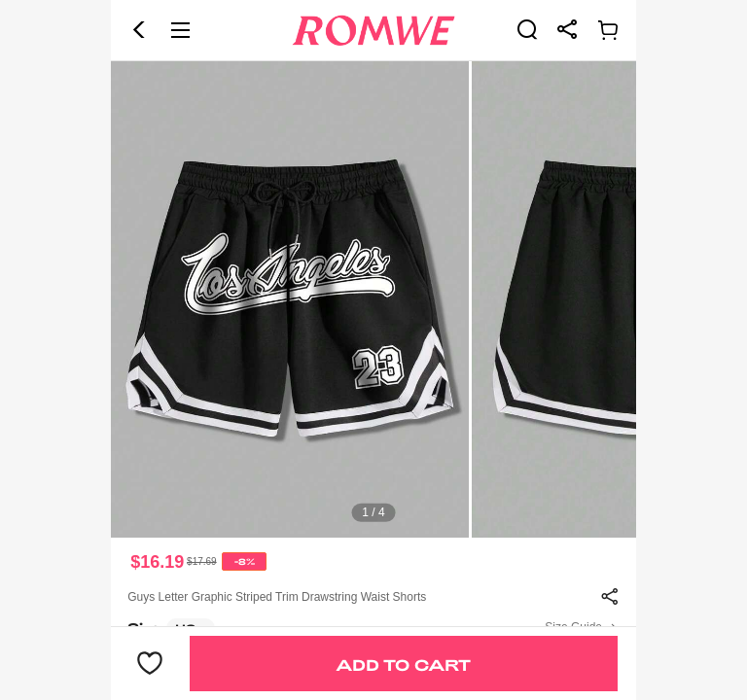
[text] (373, 299)
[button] (139, 30)
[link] (527, 29)
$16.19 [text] (157, 562)
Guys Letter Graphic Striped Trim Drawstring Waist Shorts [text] (277, 597)
